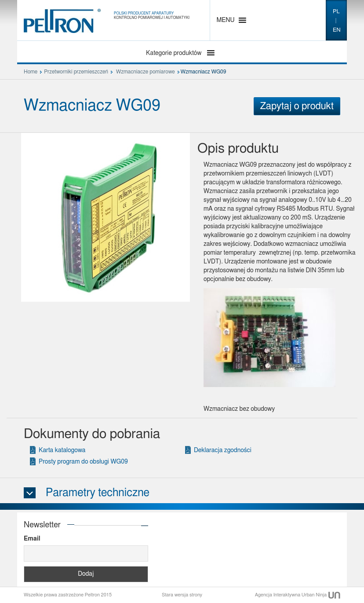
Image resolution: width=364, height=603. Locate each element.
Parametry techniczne (98, 493)
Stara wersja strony (182, 595)
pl (336, 12)
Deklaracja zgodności (223, 450)
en (337, 30)
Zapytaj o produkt (297, 106)
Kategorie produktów (175, 53)
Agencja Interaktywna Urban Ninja (298, 595)
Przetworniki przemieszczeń (76, 72)
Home (31, 72)
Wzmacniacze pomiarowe (146, 72)
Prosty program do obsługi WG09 (83, 462)
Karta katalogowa (62, 450)
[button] (226, 20)
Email (32, 539)
